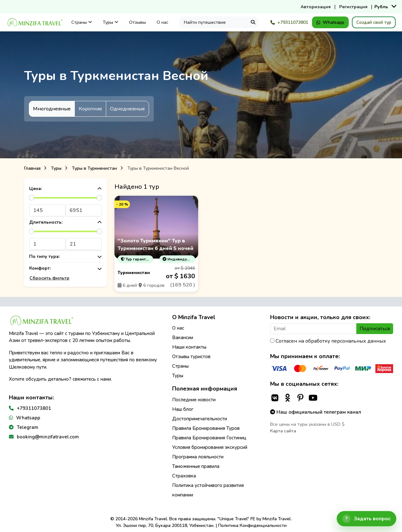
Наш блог (183, 409)
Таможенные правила (196, 466)
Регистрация (353, 7)
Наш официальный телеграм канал (316, 412)
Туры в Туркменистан (94, 168)
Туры (110, 22)
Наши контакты (189, 347)
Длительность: (65, 223)
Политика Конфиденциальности (252, 525)
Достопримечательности (200, 419)
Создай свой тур (374, 22)
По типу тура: (65, 257)
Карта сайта (283, 431)
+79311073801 (289, 22)
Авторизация (316, 7)
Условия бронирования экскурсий (210, 447)
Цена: (65, 189)
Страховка (184, 476)
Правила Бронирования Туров (206, 428)
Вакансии (183, 338)
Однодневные (127, 109)
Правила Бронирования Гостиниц (209, 438)
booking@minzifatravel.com (48, 437)
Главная (32, 168)
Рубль (381, 7)
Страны (82, 22)
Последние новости (194, 400)
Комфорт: (65, 269)
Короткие (90, 109)
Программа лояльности (198, 457)
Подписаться (375, 329)
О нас (162, 22)
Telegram (28, 427)
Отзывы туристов (191, 357)
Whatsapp (330, 22)
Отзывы (137, 22)
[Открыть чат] (366, 519)
